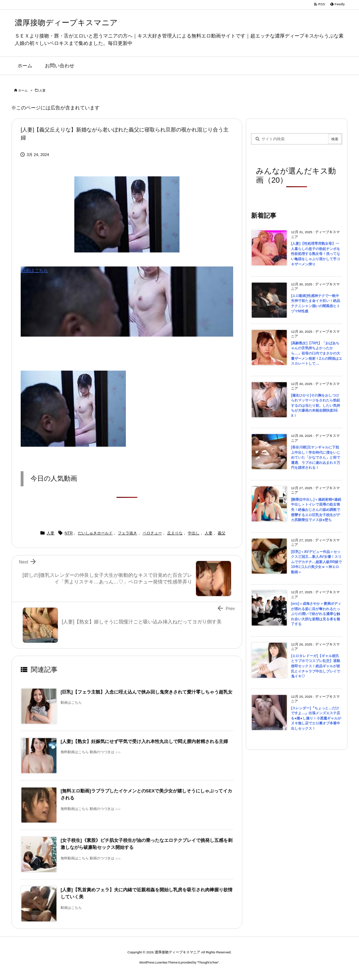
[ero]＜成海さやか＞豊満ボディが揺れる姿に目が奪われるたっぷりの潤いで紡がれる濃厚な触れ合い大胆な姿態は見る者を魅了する (316, 614)
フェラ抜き (127, 533)
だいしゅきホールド (95, 533)
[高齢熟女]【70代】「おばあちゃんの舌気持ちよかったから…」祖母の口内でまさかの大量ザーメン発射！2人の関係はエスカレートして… (317, 353)
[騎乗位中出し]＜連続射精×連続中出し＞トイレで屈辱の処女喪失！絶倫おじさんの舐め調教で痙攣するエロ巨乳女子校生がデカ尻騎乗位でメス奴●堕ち (316, 510)
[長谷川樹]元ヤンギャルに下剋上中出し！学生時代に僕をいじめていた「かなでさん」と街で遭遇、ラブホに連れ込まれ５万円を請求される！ (316, 457)
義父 (222, 533)
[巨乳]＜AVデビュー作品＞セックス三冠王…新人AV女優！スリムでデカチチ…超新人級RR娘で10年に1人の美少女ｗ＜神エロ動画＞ (316, 562)
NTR (69, 533)
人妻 (42, 90)
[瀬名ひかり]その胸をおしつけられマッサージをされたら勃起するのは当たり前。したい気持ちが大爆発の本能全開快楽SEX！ (316, 405)
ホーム (23, 90)
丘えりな (175, 533)
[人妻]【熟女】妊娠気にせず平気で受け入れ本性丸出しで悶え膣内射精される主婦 (144, 741)
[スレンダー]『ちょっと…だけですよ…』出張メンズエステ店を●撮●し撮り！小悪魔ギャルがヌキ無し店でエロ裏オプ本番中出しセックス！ (316, 718)
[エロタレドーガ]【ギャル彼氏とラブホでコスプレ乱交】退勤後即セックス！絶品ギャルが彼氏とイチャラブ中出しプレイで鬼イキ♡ (316, 666)
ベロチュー (152, 533)
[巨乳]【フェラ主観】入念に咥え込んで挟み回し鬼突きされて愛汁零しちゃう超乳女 (147, 692)
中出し (194, 533)
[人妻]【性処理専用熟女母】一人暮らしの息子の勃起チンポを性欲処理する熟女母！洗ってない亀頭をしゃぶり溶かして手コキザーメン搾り (316, 254)
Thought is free (208, 962)
